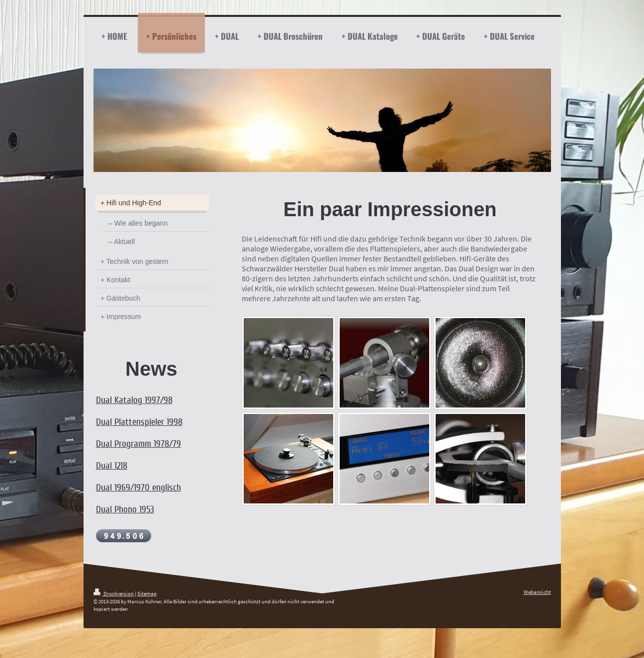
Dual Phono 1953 (125, 509)
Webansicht (537, 592)
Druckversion (114, 593)
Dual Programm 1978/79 (138, 444)
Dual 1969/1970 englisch (138, 488)
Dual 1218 (112, 466)
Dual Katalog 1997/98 (134, 400)
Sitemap (147, 593)
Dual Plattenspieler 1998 (139, 422)
